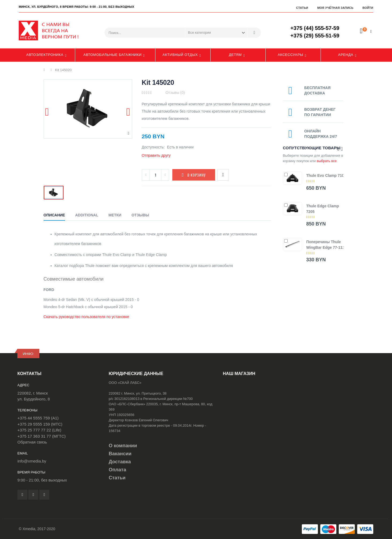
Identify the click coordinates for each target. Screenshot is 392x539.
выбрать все (327, 161)
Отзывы (140, 215)
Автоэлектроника (45, 55)
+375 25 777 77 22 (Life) (39, 430)
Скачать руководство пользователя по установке (86, 317)
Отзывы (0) (175, 93)
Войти (368, 8)
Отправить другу (156, 155)
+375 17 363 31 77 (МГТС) (41, 436)
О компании (123, 446)
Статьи (302, 8)
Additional (87, 215)
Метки (115, 215)
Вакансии (120, 454)
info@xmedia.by (32, 461)
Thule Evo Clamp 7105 (326, 175)
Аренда (346, 55)
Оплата (117, 470)
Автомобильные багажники (113, 55)
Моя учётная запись (335, 8)
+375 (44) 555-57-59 (315, 28)
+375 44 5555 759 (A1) (38, 418)
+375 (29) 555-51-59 (315, 36)
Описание (54, 215)
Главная (46, 70)
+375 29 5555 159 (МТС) (40, 424)
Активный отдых (180, 55)
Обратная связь (32, 442)
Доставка (120, 462)
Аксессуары (290, 55)
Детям (235, 55)
